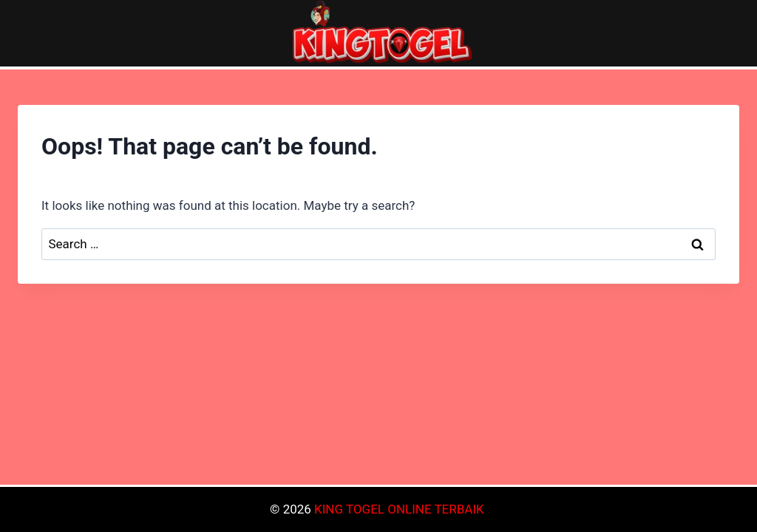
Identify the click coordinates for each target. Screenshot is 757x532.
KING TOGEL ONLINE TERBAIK (399, 509)
